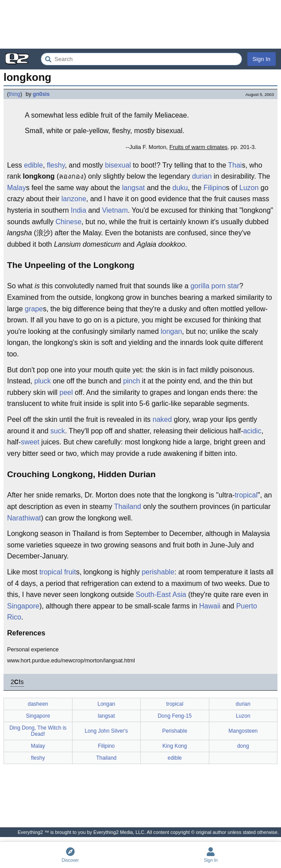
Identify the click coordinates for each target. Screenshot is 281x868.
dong (243, 746)
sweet (30, 442)
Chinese (68, 222)
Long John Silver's (106, 731)
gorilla (200, 286)
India (79, 210)
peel (66, 392)
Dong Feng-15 (175, 716)
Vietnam (115, 210)
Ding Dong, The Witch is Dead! (38, 731)
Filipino (215, 188)
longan (171, 331)
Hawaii (210, 606)
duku (180, 188)
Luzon (249, 188)
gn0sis (41, 94)
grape (34, 309)
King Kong (175, 746)
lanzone (74, 199)
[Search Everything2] (141, 59)
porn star (225, 286)
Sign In (262, 59)
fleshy (56, 165)
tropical (246, 495)
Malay (17, 188)
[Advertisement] (140, 24)
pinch (131, 381)
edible (33, 165)
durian (202, 176)
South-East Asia (161, 595)
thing (15, 94)
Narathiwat (24, 518)
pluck (42, 381)
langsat (134, 188)
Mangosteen (243, 731)
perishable (158, 572)
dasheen (38, 704)
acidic (252, 431)
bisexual (118, 165)
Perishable (175, 731)
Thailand (128, 507)
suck (58, 431)
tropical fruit (58, 572)
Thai (235, 165)
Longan (106, 704)
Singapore (23, 606)
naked (162, 419)
